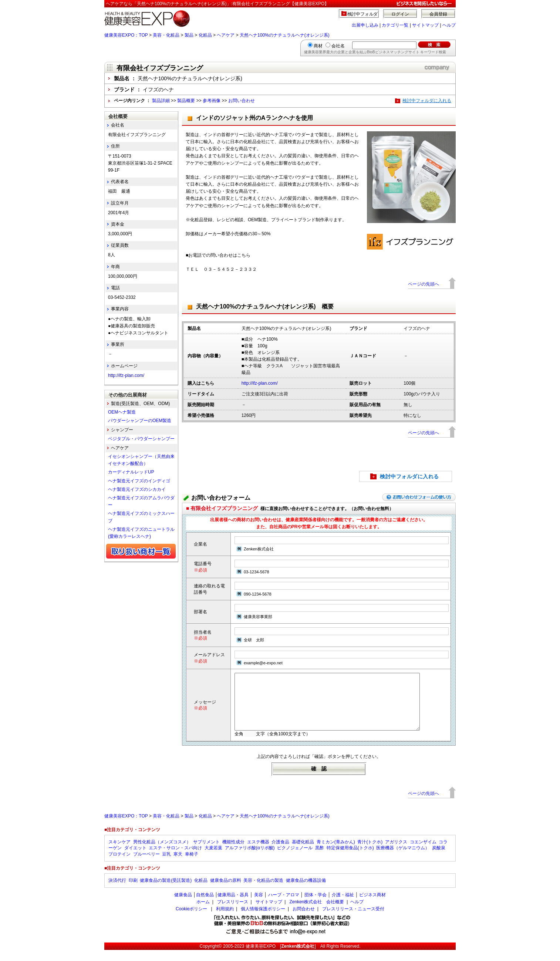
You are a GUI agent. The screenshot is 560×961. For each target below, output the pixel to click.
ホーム (203, 913)
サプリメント (206, 853)
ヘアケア (226, 35)
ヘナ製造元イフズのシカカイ (137, 489)
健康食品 (183, 906)
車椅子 (192, 865)
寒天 (178, 865)
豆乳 (166, 865)
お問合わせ (304, 920)
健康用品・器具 (233, 906)
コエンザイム (423, 853)
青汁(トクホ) (370, 853)
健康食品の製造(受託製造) (166, 891)
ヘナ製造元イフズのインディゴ (139, 481)
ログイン (400, 14)
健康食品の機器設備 (306, 891)
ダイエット (135, 859)
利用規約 (225, 920)
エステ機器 (258, 853)
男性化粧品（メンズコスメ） (162, 853)
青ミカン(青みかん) (336, 853)
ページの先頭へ (424, 284)
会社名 (338, 46)
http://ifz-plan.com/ (260, 383)
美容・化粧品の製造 (263, 891)
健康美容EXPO (261, 957)
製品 (189, 35)
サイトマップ (425, 25)
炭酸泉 (439, 859)
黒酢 (320, 859)
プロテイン (119, 865)
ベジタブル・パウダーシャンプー (141, 439)
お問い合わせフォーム (221, 498)
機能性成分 (233, 853)
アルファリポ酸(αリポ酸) (250, 859)
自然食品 (205, 906)
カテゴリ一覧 (395, 25)
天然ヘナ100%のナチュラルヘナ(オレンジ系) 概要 (265, 306)
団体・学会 (316, 906)
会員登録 (438, 14)
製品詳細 (161, 101)
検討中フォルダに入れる (427, 101)
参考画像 (212, 101)
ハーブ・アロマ (284, 906)
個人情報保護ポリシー (263, 920)
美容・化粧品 (166, 35)
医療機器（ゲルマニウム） (403, 859)
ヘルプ (449, 25)
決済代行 (117, 891)
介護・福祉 (343, 906)
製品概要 (186, 101)
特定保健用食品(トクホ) (350, 859)
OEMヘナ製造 (122, 412)
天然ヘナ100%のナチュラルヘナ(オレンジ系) (285, 35)
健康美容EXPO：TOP (126, 35)
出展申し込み (365, 25)
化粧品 (205, 35)
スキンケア (119, 853)
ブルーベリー (146, 865)
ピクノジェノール (295, 859)
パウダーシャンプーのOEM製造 (140, 421)
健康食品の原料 (226, 891)
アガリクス (396, 853)
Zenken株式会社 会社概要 (317, 913)
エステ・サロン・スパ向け (175, 859)
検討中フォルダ (363, 14)
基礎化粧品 (303, 853)
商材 (318, 46)
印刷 (133, 891)
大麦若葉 (213, 859)
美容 (259, 906)
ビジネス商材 (372, 906)
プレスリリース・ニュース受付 (353, 920)
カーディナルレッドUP (131, 472)
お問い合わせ (242, 101)
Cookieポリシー (191, 920)
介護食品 (280, 853)
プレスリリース (233, 913)
